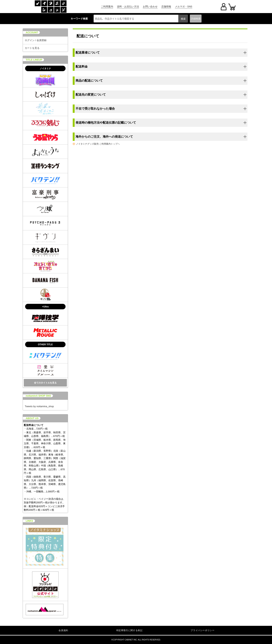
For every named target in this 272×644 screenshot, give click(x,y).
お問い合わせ (150, 7)
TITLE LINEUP (34, 60)
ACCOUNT (32, 32)
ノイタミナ (45, 69)
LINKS (29, 521)
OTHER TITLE (45, 345)
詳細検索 (196, 19)
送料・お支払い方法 (128, 7)
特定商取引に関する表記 (129, 630)
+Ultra (45, 307)
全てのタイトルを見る (45, 383)
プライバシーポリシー (202, 630)
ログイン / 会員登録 (36, 40)
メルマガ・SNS (184, 7)
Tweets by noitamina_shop (39, 406)
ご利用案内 (107, 7)
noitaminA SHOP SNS (38, 396)
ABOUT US (32, 418)
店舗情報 (166, 7)
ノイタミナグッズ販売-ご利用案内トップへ (98, 144)
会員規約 (63, 630)
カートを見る (32, 48)
